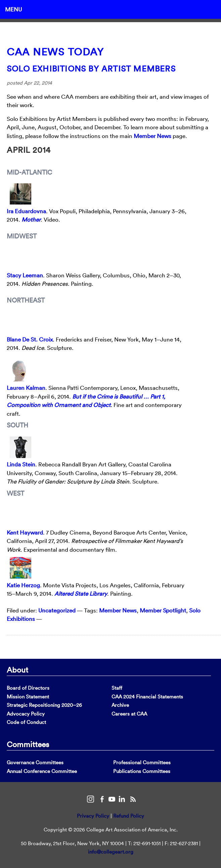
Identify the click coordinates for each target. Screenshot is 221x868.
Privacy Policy (93, 816)
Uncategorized (57, 610)
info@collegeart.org (111, 852)
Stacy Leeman (25, 275)
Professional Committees (142, 762)
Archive (120, 705)
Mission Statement (28, 697)
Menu (13, 9)
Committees (28, 744)
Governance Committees (35, 762)
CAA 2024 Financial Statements (147, 697)
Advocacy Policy (26, 714)
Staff (117, 688)
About (17, 670)
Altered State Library (81, 593)
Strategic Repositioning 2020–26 (44, 705)
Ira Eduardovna (26, 211)
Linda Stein (21, 464)
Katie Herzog (23, 585)
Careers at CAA (129, 714)
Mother (31, 219)
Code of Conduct (26, 722)
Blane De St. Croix (30, 339)
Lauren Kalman (26, 388)
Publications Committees (142, 771)
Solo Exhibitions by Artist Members (91, 68)
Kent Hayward (25, 532)
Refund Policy (129, 816)
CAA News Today (55, 52)
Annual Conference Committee (42, 771)
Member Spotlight (163, 610)
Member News (152, 136)
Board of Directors (28, 688)
